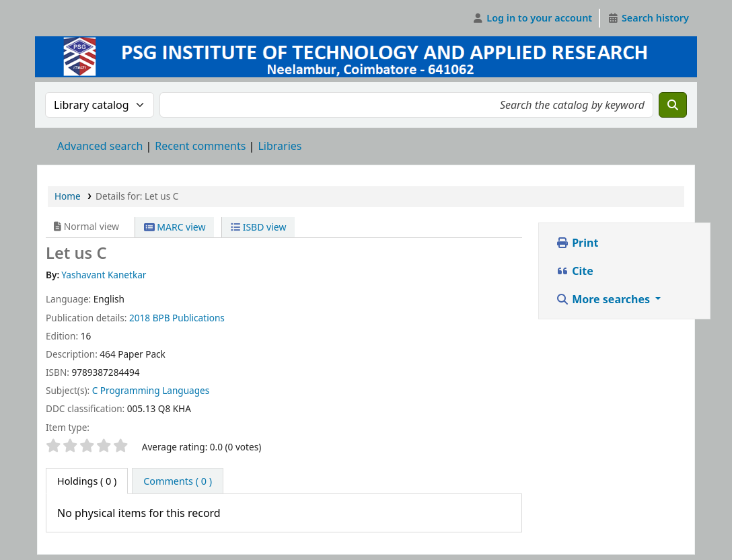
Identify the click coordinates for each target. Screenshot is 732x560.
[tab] (178, 481)
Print (577, 243)
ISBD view (258, 227)
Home (68, 196)
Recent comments (200, 146)
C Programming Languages (151, 390)
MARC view (175, 227)
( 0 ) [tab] (87, 481)
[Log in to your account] (533, 18)
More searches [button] (604, 299)
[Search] (673, 105)
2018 (140, 318)
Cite (575, 271)
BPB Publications (189, 318)
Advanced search (100, 146)
